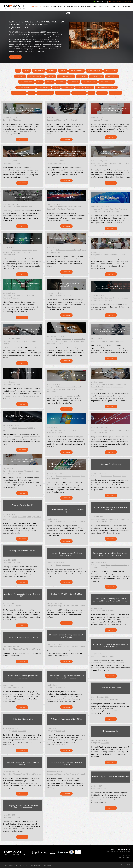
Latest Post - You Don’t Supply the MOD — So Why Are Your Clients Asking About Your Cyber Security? (36, 25)
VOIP (32, 93)
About (115, 6)
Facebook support (36, 76)
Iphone (51, 76)
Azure (26, 71)
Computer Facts (77, 71)
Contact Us (125, 6)
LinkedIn (122, 865)
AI (18, 71)
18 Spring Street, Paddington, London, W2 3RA (118, 850)
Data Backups (111, 71)
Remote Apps (112, 76)
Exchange (20, 76)
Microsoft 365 (97, 76)
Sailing (50, 82)
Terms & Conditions (27, 865)
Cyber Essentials (94, 71)
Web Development (45, 93)
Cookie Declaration (47, 865)
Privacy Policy (37, 865)
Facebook (128, 865)
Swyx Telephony (107, 82)
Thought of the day (85, 87)
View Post (15, 57)
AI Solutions (36, 6)
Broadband (39, 71)
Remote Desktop (26, 82)
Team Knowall (44, 87)
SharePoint (74, 82)
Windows (102, 93)
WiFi (91, 93)
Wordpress (115, 93)
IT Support (47, 6)
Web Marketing (63, 93)
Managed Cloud (72, 6)
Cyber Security (58, 6)
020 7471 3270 (128, 2)
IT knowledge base (66, 76)
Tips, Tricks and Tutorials (106, 87)
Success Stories (89, 82)
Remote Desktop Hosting (102, 6)
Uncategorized (19, 93)
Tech (56, 87)
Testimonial (68, 87)
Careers (52, 71)
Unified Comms (85, 6)
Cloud (63, 71)
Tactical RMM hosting (26, 87)
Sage (40, 82)
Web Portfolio (79, 93)
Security (61, 82)
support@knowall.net (124, 857)
